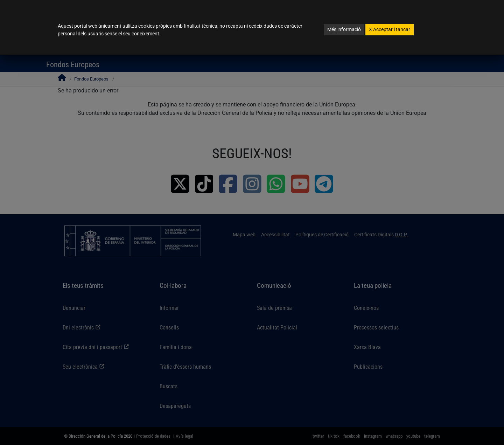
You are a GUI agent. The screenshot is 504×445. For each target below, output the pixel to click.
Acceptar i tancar (390, 29)
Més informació (344, 29)
